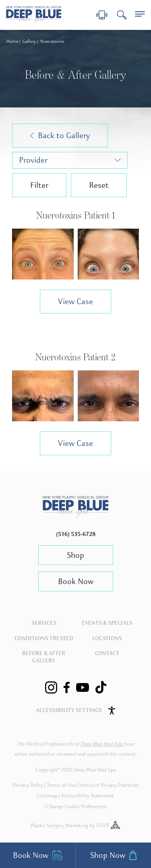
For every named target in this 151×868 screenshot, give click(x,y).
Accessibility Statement (87, 796)
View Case (75, 302)
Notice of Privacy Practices (109, 785)
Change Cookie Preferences (77, 807)
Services (44, 623)
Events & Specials (107, 623)
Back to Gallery (60, 136)
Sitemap (48, 796)
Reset (99, 185)
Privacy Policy (28, 785)
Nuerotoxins (52, 41)
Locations (107, 638)
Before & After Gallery (44, 657)
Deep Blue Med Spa (102, 744)
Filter (39, 185)
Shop (75, 555)
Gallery (29, 41)
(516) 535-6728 (76, 534)
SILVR (108, 825)
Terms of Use (61, 785)
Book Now (76, 581)
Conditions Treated (44, 638)
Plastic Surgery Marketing (59, 825)
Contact (107, 653)
